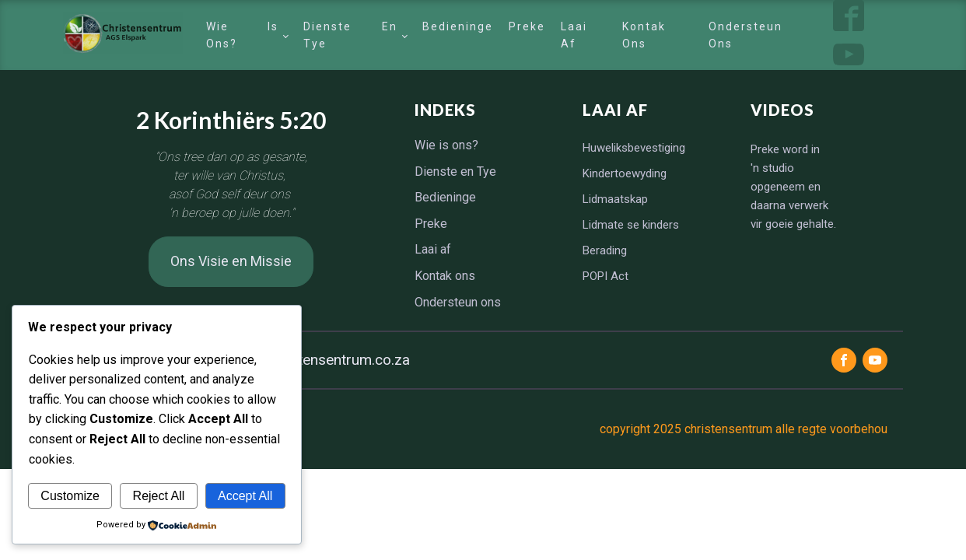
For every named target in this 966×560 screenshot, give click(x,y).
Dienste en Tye (350, 35)
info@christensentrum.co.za (319, 360)
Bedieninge (458, 26)
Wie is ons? (242, 35)
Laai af (574, 35)
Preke (527, 26)
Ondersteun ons (745, 35)
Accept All (245, 496)
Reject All (159, 496)
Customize (70, 496)
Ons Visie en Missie (231, 261)
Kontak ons (644, 35)
